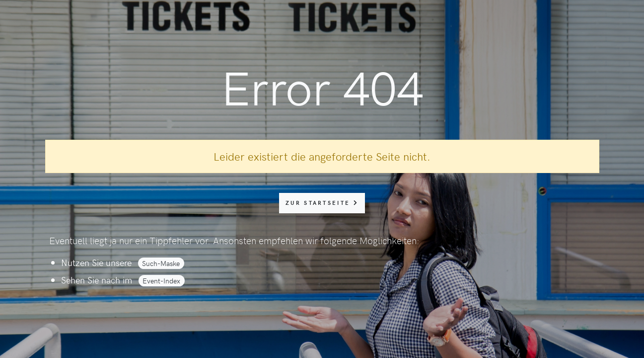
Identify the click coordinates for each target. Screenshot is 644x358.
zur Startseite (322, 203)
